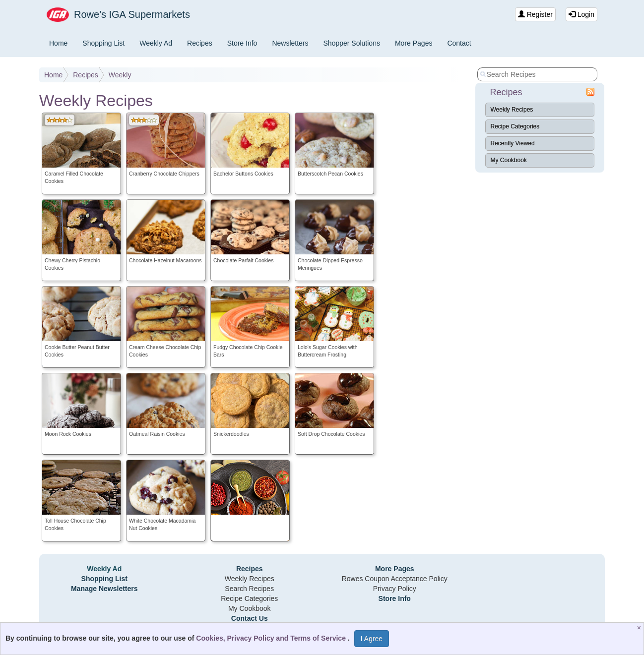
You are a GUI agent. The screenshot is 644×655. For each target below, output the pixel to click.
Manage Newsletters (104, 589)
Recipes (200, 43)
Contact (459, 43)
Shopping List (103, 43)
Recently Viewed (513, 143)
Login (581, 14)
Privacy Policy (395, 589)
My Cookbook (509, 160)
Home (58, 43)
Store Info (242, 43)
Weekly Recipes (512, 110)
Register (535, 14)
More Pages (414, 43)
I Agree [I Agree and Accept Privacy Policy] (372, 639)
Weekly (120, 75)
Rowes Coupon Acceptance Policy (395, 579)
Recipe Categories (515, 126)
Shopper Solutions (352, 43)
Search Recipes (249, 589)
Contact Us (250, 618)
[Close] (640, 628)
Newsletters (290, 43)
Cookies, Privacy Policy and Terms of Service (272, 638)
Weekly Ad (156, 43)
